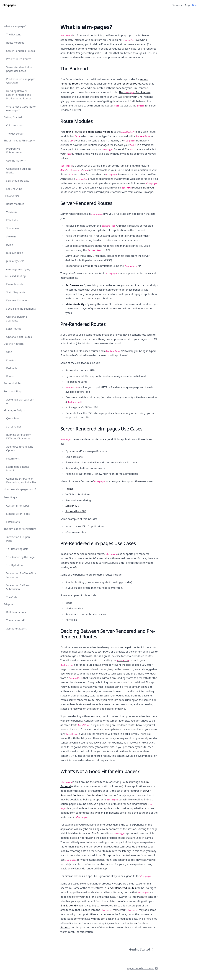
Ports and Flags (13, 391)
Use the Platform (16, 161)
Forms (10, 376)
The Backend (14, 35)
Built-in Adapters (16, 612)
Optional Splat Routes (19, 337)
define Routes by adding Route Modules (89, 132)
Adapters (9, 604)
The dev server (15, 134)
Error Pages (11, 497)
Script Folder (14, 427)
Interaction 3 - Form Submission (18, 587)
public (10, 245)
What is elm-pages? (15, 26)
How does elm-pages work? (20, 489)
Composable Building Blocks (19, 171)
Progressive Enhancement (14, 151)
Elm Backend (68, 906)
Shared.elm (13, 228)
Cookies (11, 360)
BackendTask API (76, 511)
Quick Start (13, 418)
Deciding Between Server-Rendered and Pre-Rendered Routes (19, 95)
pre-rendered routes (129, 84)
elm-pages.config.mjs (19, 269)
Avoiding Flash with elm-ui (21, 401)
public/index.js (15, 253)
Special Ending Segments (21, 309)
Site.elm (11, 236)
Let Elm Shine (14, 189)
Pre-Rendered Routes (19, 59)
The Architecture (135, 92)
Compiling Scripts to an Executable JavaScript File (21, 481)
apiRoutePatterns (17, 629)
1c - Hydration (14, 565)
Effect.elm (12, 220)
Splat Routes (14, 329)
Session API (72, 506)
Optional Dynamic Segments (17, 319)
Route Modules (15, 43)
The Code (12, 597)
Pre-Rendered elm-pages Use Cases (21, 81)
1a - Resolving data (17, 549)
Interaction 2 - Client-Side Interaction (21, 575)
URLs (9, 352)
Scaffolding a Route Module (18, 469)
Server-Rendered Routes (21, 51)
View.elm (12, 212)
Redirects (12, 368)
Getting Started (13, 117)
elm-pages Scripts (14, 410)
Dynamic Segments (18, 300)
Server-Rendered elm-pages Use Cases (19, 69)
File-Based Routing (15, 276)
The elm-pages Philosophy (19, 141)
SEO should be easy (18, 181)
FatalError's (13, 459)
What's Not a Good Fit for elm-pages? (21, 109)
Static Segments (16, 292)
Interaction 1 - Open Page (18, 539)
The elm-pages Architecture (20, 529)
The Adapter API (16, 620)
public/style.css (15, 261)
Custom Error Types (18, 506)
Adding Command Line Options (20, 449)
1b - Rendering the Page (20, 557)
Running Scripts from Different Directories (19, 437)
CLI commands (15, 125)
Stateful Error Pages (18, 514)
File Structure (12, 196)
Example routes (15, 284)
